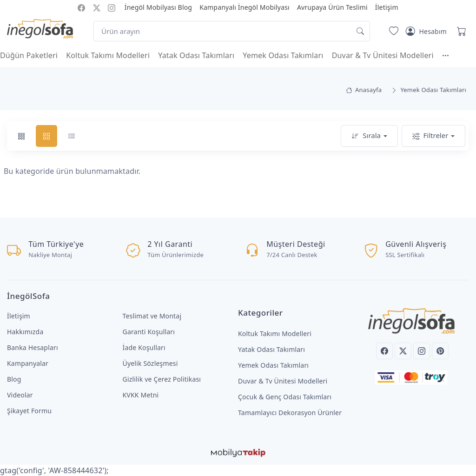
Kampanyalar (28, 363)
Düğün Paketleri (29, 55)
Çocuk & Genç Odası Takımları (285, 397)
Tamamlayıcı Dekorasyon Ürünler (290, 413)
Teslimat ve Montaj (152, 316)
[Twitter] (403, 351)
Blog (14, 379)
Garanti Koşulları (149, 332)
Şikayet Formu (29, 411)
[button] (450, 55)
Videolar (20, 395)
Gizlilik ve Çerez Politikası (162, 379)
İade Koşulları (144, 347)
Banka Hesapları (33, 347)
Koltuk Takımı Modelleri (108, 55)
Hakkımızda (25, 332)
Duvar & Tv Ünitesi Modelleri (383, 55)
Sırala (366, 136)
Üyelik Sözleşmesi (150, 363)
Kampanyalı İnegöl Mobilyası (245, 7)
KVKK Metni (141, 395)
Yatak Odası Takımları (196, 55)
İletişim (387, 7)
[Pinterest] (440, 351)
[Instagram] (422, 351)
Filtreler (430, 136)
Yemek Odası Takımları (283, 55)
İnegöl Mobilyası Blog (158, 7)
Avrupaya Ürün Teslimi (332, 7)
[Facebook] (384, 351)
